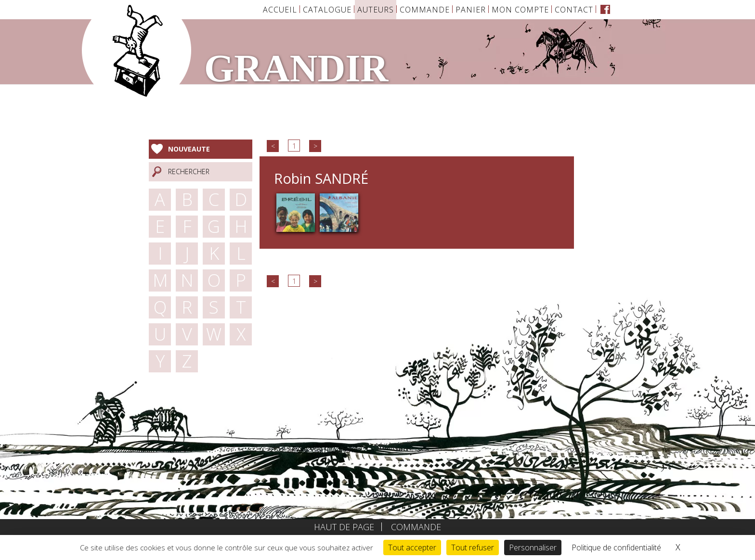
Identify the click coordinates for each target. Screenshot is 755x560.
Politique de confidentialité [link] (616, 547)
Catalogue (327, 10)
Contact (574, 10)
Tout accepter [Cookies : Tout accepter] (412, 547)
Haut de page (344, 527)
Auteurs (376, 10)
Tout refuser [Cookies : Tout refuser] (473, 547)
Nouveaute (189, 149)
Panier (471, 10)
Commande (425, 10)
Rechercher (189, 172)
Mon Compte (520, 10)
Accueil (280, 10)
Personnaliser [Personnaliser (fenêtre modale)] (533, 547)
